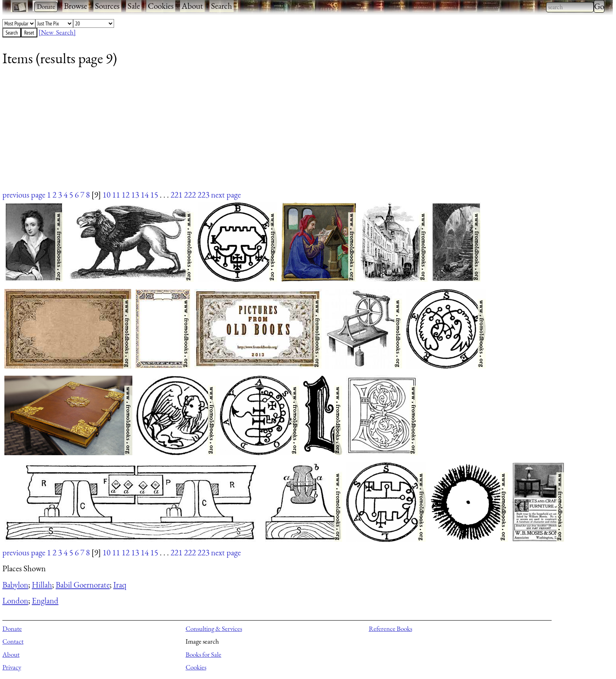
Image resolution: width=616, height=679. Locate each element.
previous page (24, 195)
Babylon (15, 585)
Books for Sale (203, 654)
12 (126, 195)
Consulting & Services (214, 629)
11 (116, 195)
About (192, 6)
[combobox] (570, 7)
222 (190, 195)
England (45, 600)
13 (135, 195)
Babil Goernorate (83, 585)
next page (226, 195)
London (15, 600)
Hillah (42, 585)
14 (145, 195)
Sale (134, 6)
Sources (107, 6)
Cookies (161, 6)
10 (107, 195)
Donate (12, 629)
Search (222, 6)
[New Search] (57, 32)
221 (176, 195)
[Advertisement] (241, 133)
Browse (76, 6)
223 (203, 195)
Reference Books (390, 629)
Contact (13, 641)
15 (154, 195)
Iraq (120, 585)
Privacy (12, 667)
